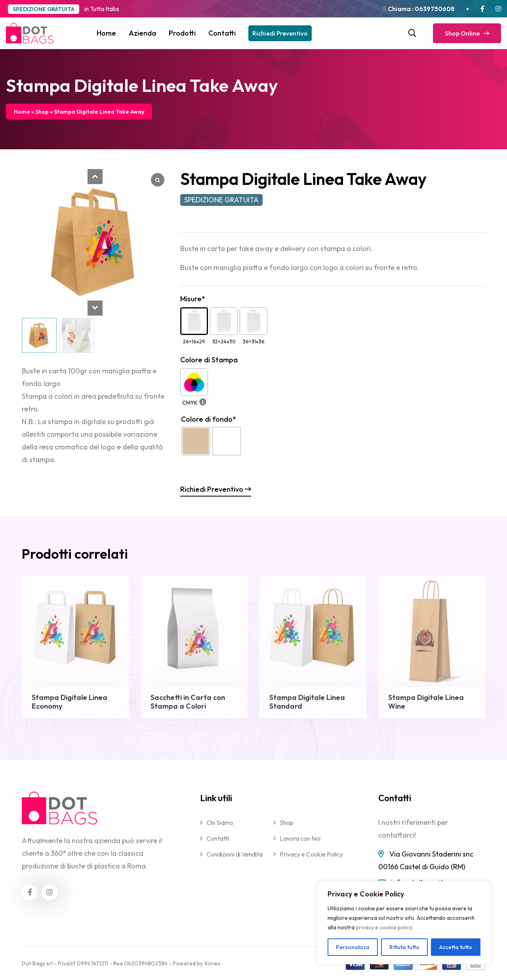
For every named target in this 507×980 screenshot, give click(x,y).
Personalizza (353, 947)
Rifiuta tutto (404, 947)
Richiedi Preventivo (280, 33)
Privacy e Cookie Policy (311, 862)
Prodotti (182, 33)
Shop (42, 112)
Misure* (193, 299)
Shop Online (467, 33)
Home (106, 33)
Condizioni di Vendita (234, 862)
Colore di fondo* (209, 419)
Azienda (142, 33)
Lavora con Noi (300, 846)
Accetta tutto (456, 947)
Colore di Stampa (209, 360)
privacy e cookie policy (384, 927)
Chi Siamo (220, 830)
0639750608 (434, 9)
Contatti (222, 33)
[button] (95, 177)
